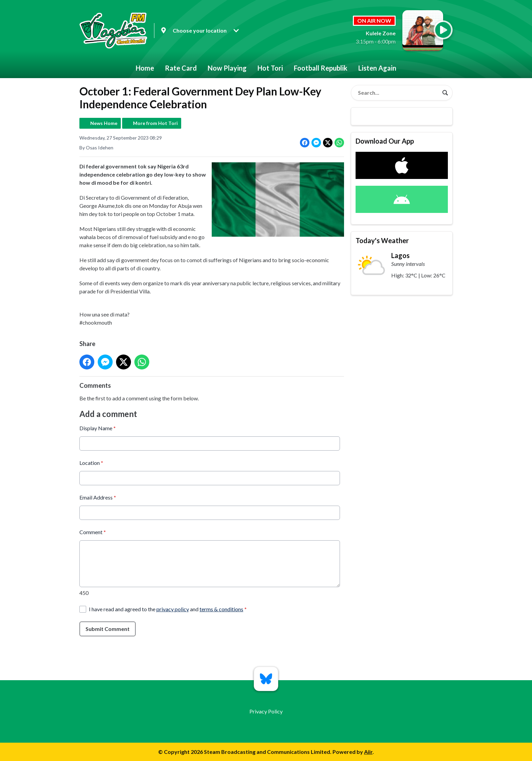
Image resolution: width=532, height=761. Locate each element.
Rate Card (181, 68)
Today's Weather (382, 240)
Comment (93, 532)
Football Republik (321, 68)
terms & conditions (221, 609)
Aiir (368, 752)
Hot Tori (270, 68)
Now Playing (227, 68)
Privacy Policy (266, 711)
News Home (104, 123)
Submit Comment (108, 628)
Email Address (98, 497)
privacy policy (173, 609)
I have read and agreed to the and (168, 609)
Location (91, 462)
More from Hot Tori (155, 123)
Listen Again (377, 68)
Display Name (98, 428)
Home (145, 68)
